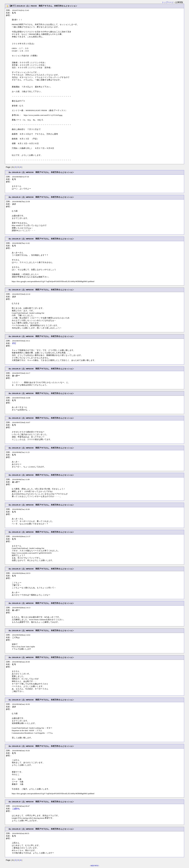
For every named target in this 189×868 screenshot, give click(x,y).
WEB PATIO (94, 866)
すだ (14, 343)
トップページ (168, 2)
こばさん (16, 809)
